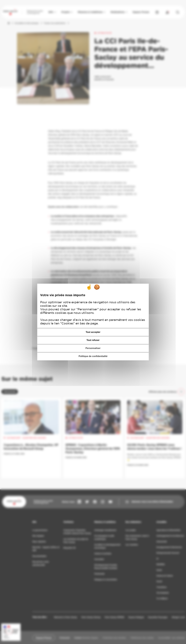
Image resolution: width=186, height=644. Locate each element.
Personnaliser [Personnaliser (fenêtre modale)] (93, 348)
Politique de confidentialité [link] (93, 356)
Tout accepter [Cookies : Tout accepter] (93, 332)
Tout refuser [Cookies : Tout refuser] (93, 340)
